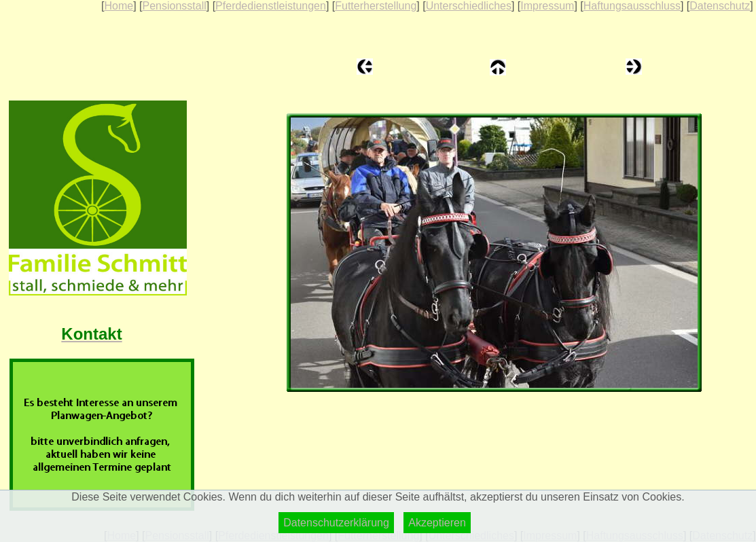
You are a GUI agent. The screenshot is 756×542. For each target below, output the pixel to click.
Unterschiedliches (469, 6)
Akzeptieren (437, 523)
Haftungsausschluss (632, 6)
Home (119, 6)
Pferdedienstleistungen (271, 6)
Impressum (547, 6)
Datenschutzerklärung (336, 523)
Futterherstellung (376, 6)
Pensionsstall (174, 6)
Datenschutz (720, 6)
